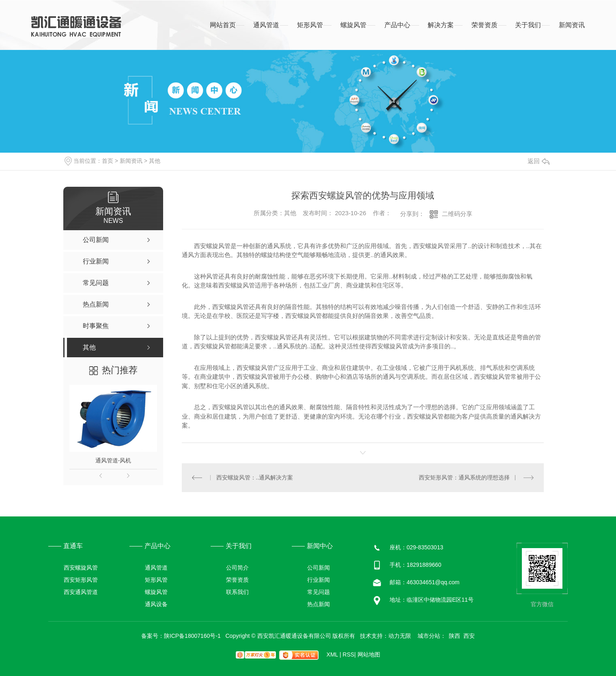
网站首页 (223, 25)
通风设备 (156, 604)
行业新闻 (319, 580)
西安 (469, 636)
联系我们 (237, 592)
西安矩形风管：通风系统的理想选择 (464, 477)
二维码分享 (457, 214)
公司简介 (237, 568)
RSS (349, 654)
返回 (538, 161)
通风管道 (266, 25)
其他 (155, 161)
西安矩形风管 (81, 580)
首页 (108, 161)
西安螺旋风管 (81, 568)
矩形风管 (310, 25)
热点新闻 (319, 604)
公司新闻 (319, 568)
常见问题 (319, 592)
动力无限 (400, 636)
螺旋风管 (353, 25)
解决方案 (441, 25)
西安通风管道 (81, 592)
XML (334, 654)
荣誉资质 (485, 25)
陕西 (454, 636)
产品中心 (397, 25)
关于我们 (528, 25)
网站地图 (369, 654)
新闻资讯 (572, 25)
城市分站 (429, 636)
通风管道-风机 (113, 460)
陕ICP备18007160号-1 (192, 636)
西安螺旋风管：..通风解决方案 (255, 477)
